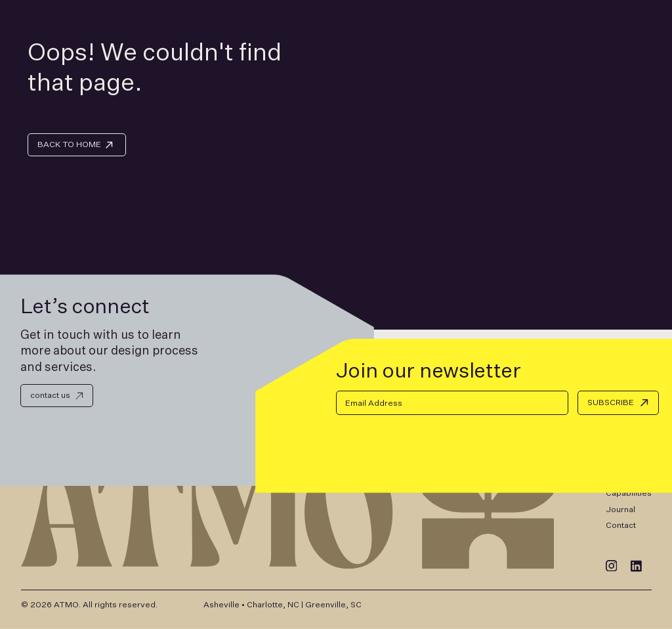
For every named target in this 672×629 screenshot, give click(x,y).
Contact (621, 525)
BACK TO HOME (69, 144)
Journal (620, 509)
